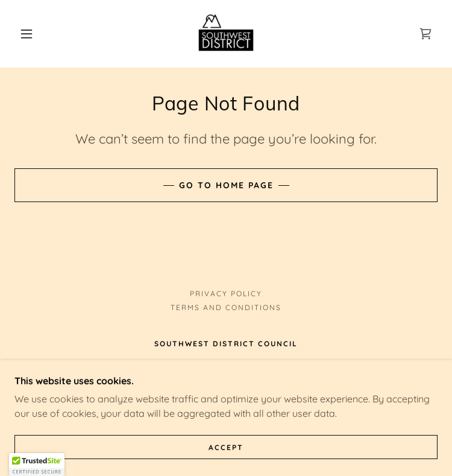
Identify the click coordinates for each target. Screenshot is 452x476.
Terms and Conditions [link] (226, 307)
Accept (226, 447)
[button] (36, 34)
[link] (226, 34)
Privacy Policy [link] (226, 294)
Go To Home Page (226, 185)
